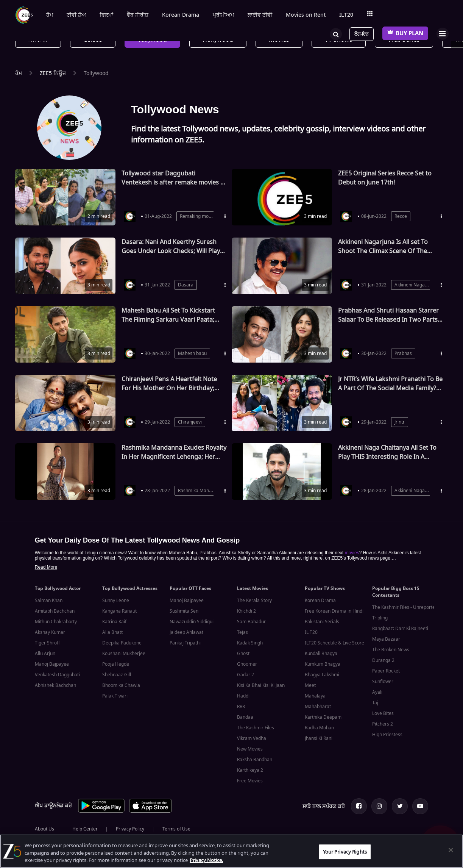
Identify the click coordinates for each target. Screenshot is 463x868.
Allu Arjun (45, 654)
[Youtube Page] (420, 806)
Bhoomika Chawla (121, 685)
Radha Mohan (319, 728)
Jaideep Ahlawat (186, 632)
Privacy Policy (130, 829)
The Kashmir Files (256, 728)
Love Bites (383, 713)
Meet (310, 685)
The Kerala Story (254, 601)
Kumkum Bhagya (323, 664)
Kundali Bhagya (321, 654)
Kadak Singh (250, 643)
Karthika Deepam (323, 717)
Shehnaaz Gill (117, 675)
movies (352, 553)
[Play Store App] (101, 811)
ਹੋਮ (50, 15)
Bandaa (245, 717)
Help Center (85, 829)
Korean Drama (181, 15)
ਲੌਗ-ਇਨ (362, 34)
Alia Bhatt (112, 632)
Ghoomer (247, 664)
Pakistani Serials (322, 622)
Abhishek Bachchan (55, 685)
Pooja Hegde (116, 664)
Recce (401, 216)
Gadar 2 (246, 675)
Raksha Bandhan (255, 760)
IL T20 (311, 632)
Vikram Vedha (252, 738)
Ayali (377, 692)
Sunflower (383, 682)
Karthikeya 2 (250, 770)
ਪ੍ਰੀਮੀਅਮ (223, 15)
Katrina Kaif (114, 622)
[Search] (336, 33)
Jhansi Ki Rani (319, 738)
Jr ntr (400, 422)
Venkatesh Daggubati (57, 675)
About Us (44, 829)
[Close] (451, 850)
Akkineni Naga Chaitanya (421, 491)
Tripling (380, 618)
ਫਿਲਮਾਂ (106, 15)
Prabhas (403, 353)
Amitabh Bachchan (55, 611)
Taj (375, 703)
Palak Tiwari (115, 696)
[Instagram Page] (379, 806)
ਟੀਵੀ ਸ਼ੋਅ (76, 15)
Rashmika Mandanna (200, 491)
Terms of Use (176, 829)
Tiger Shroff (47, 643)
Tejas (242, 632)
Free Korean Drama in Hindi (334, 611)
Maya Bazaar (386, 639)
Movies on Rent (306, 15)
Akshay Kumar (50, 632)
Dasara (186, 285)
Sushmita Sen (184, 611)
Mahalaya (315, 696)
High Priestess (387, 735)
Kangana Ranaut (119, 611)
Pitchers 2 (383, 724)
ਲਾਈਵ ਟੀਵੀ (260, 15)
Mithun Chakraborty (56, 622)
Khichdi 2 (246, 611)
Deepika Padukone (122, 643)
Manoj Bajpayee (52, 664)
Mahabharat (318, 707)
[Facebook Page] (359, 806)
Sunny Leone (116, 601)
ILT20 (346, 15)
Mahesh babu (192, 353)
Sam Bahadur (251, 622)
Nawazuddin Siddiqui (192, 622)
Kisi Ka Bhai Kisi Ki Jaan (261, 685)
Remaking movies (198, 216)
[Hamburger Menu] (442, 34)
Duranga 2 (383, 660)
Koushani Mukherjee (124, 654)
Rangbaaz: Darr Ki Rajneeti (400, 629)
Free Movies (250, 781)
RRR (241, 707)
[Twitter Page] (400, 806)
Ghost (243, 654)
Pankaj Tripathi (185, 643)
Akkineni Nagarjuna (415, 285)
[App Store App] (150, 811)
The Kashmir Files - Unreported (405, 607)
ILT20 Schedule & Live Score (334, 643)
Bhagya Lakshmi (322, 675)
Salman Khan (49, 601)
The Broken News (391, 650)
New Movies (250, 749)
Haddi (243, 696)
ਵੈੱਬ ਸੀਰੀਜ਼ (138, 15)
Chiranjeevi (190, 422)
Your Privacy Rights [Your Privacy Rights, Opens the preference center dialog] (345, 852)
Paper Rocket (386, 671)
